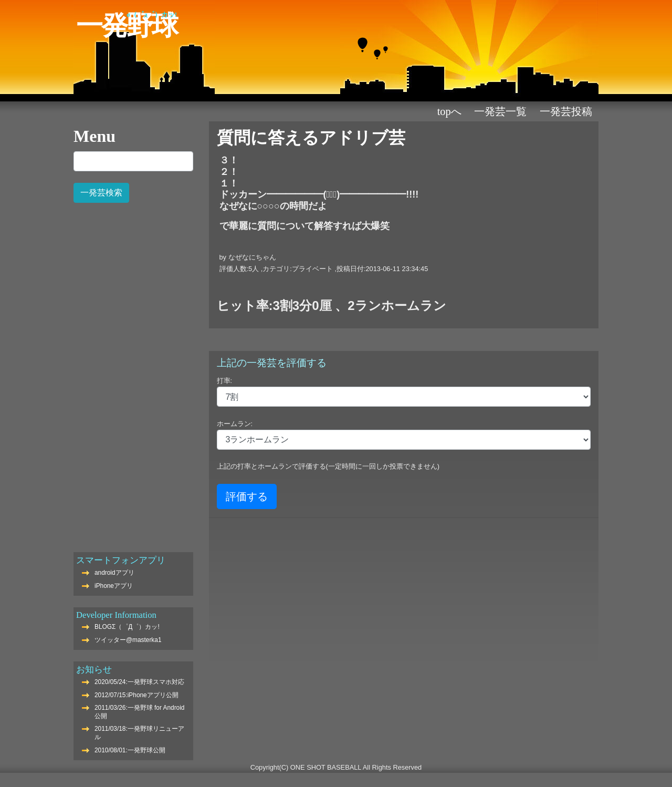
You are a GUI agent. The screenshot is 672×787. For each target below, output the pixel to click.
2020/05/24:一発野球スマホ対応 (139, 682)
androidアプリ (114, 573)
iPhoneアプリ (114, 586)
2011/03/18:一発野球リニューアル (139, 733)
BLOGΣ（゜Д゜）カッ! (127, 627)
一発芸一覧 (500, 111)
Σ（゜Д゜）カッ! (152, 15)
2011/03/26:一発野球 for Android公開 (139, 712)
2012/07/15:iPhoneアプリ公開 (136, 695)
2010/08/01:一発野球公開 (130, 750)
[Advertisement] (133, 372)
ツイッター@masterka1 (128, 640)
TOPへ (449, 111)
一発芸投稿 (566, 111)
